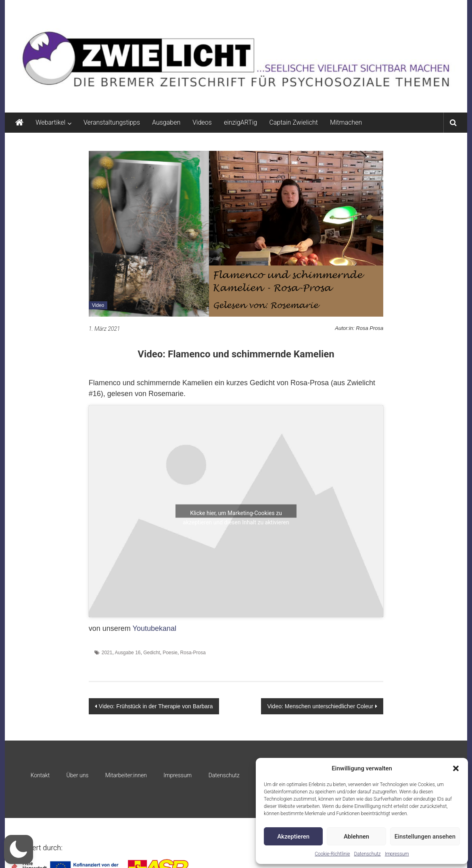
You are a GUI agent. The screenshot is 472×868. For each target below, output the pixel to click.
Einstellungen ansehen (425, 837)
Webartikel (50, 122)
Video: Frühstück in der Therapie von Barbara (156, 706)
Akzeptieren (293, 837)
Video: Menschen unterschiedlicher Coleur (320, 706)
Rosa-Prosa (193, 653)
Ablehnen (356, 837)
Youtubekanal (155, 628)
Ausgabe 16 (127, 653)
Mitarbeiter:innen (126, 775)
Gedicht (151, 653)
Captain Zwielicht (293, 122)
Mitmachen (346, 122)
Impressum (397, 854)
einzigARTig (240, 122)
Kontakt (40, 775)
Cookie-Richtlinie (332, 854)
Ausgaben (166, 122)
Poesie (170, 653)
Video (98, 305)
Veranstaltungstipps (112, 122)
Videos (202, 122)
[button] (456, 768)
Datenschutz (368, 854)
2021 (107, 653)
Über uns (78, 775)
